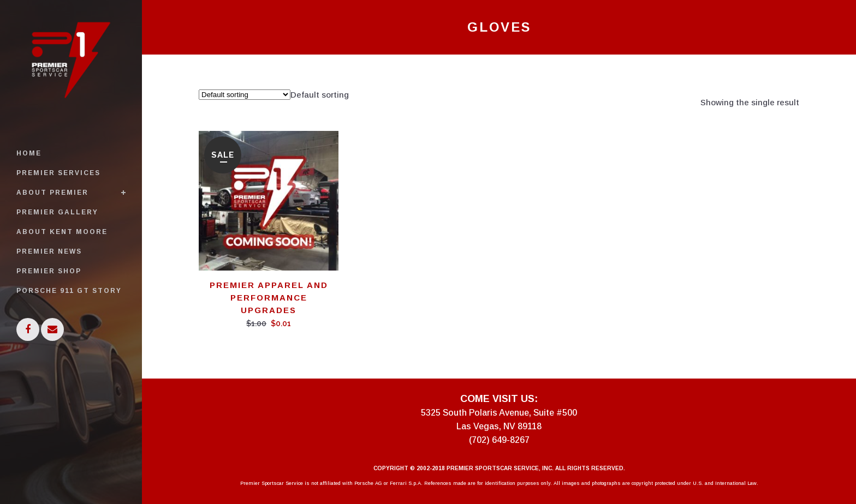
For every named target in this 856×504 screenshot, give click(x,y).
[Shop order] (245, 95)
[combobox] (320, 95)
